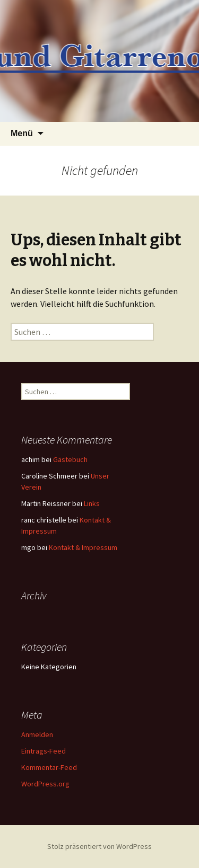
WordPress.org (45, 784)
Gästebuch (70, 459)
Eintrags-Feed (44, 751)
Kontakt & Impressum (83, 547)
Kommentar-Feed (49, 767)
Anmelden (37, 734)
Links (92, 503)
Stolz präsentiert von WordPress (99, 846)
